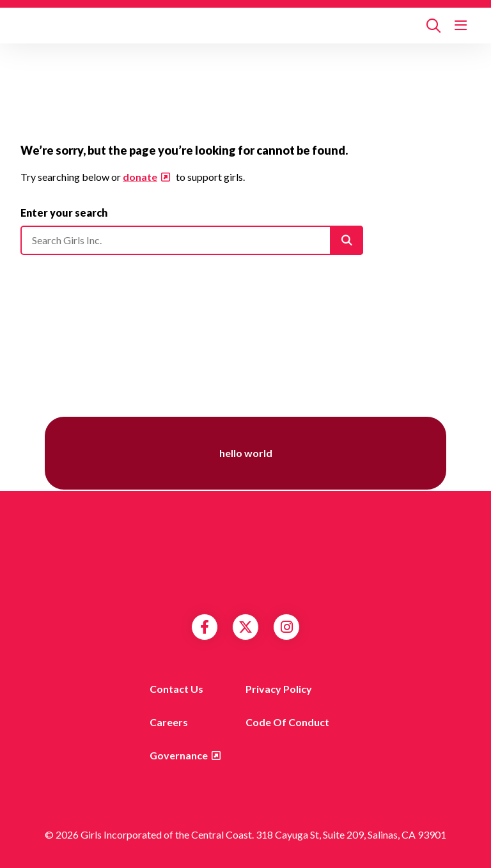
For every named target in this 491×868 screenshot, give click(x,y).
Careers (169, 722)
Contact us (176, 689)
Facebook (205, 627)
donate (140, 177)
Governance (179, 755)
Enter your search (64, 213)
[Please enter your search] (192, 240)
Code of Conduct (287, 722)
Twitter (245, 627)
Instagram (287, 627)
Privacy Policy (279, 689)
